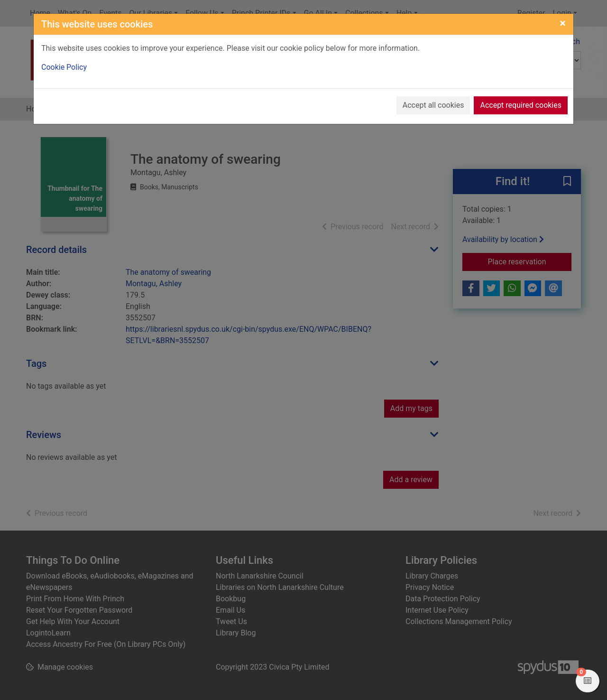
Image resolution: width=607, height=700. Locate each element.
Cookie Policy (64, 67)
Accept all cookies (433, 105)
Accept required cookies (521, 105)
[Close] (563, 23)
